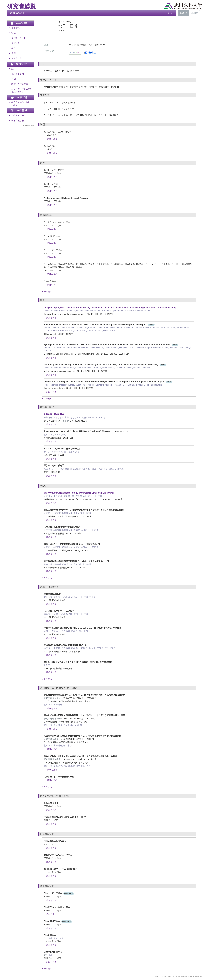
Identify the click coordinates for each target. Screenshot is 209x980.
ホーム (170, 13)
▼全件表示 (47, 292)
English (194, 13)
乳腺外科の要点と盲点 (54, 414)
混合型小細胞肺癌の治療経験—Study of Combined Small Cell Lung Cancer (79, 493)
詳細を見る (50, 139)
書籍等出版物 (18, 74)
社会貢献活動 (18, 116)
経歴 (13, 53)
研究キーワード (19, 38)
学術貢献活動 (18, 121)
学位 (13, 33)
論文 (13, 69)
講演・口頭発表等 (20, 84)
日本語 (183, 13)
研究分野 (16, 43)
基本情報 (16, 28)
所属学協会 (17, 59)
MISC (14, 79)
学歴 (13, 48)
